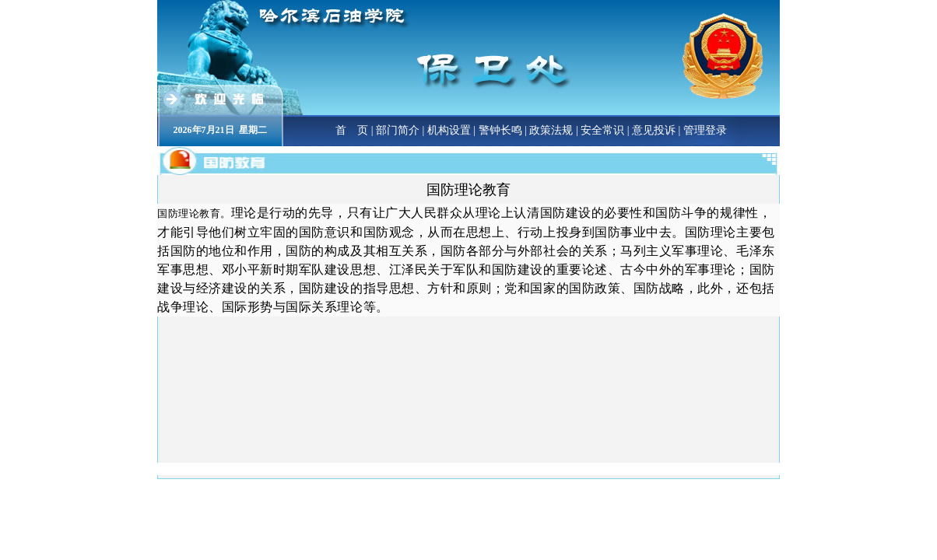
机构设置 (449, 130)
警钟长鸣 (500, 130)
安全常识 (602, 130)
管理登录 (705, 130)
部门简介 (398, 130)
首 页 (352, 130)
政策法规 (551, 130)
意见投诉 (654, 130)
